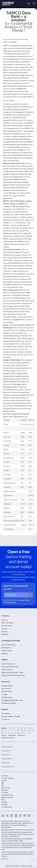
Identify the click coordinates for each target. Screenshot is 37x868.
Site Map (4, 781)
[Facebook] (3, 816)
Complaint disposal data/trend (12, 700)
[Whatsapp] (29, 816)
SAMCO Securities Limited (10, 821)
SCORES (4, 802)
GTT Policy (5, 793)
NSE (20, 131)
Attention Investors (7, 797)
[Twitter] (7, 816)
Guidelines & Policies (9, 703)
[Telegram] (25, 816)
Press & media (6, 626)
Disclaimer (5, 776)
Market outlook (7, 651)
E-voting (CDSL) (7, 807)
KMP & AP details (7, 623)
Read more (5, 859)
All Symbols (12, 735)
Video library (6, 648)
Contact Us (5, 719)
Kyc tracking (6, 713)
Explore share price (8, 664)
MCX (3, 800)
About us (5, 620)
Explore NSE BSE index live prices (13, 675)
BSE (3, 785)
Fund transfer (6, 689)
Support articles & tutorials (11, 716)
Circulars (5, 694)
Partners (4, 631)
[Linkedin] (16, 816)
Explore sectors (7, 670)
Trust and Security (7, 795)
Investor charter (7, 697)
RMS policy (5, 790)
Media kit (5, 634)
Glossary (4, 653)
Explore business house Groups (12, 672)
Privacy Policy (24, 600)
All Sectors (22, 735)
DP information (7, 692)
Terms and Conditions (10, 602)
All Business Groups (8, 738)
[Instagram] (12, 816)
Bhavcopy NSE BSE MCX (10, 667)
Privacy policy (6, 788)
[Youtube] (20, 816)
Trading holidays (7, 686)
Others (4, 735)
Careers (4, 629)
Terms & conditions (7, 778)
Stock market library (9, 645)
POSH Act (5, 805)
